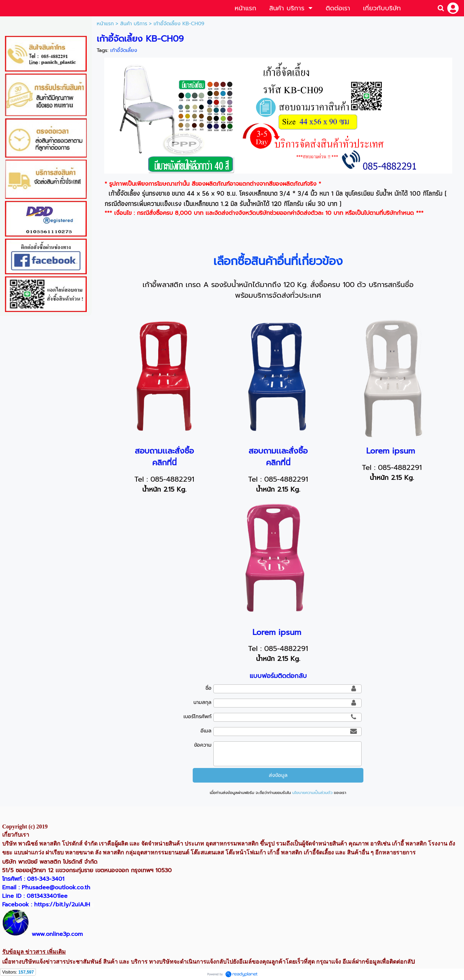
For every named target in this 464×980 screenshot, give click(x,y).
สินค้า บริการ (134, 24)
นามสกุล (202, 702)
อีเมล (206, 731)
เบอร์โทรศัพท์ (198, 717)
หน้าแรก (105, 24)
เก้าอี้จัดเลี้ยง (124, 50)
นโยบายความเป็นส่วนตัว (312, 793)
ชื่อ (209, 688)
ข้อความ (203, 745)
